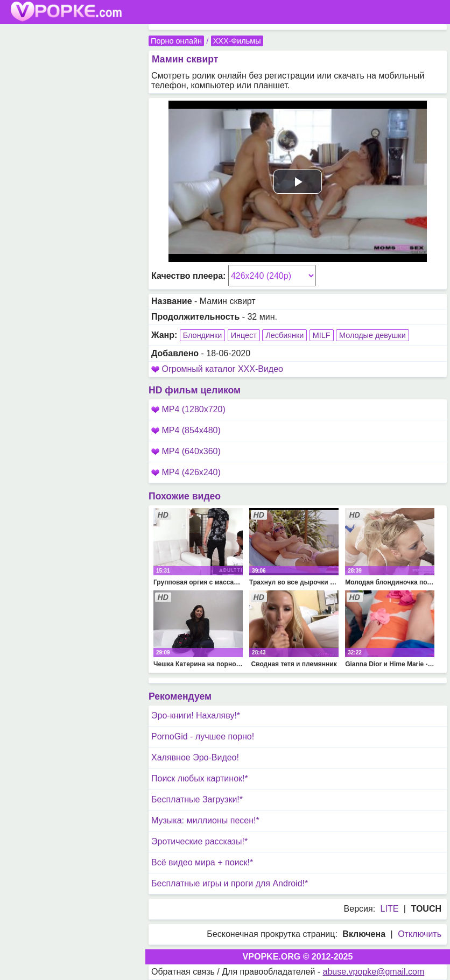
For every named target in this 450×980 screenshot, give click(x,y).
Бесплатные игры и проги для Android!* (230, 883)
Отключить (420, 934)
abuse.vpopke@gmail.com (374, 972)
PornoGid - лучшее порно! (203, 736)
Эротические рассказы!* (199, 841)
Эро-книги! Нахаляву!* (196, 715)
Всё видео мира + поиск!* (202, 862)
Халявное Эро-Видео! (195, 757)
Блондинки (203, 335)
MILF (322, 335)
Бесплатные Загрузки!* (197, 799)
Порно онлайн (176, 41)
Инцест (244, 335)
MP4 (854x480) (186, 430)
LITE (390, 909)
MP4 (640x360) (186, 451)
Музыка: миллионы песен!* (205, 820)
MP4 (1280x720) (188, 409)
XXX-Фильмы (237, 41)
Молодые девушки (372, 335)
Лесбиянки (284, 335)
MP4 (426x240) (186, 472)
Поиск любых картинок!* (200, 778)
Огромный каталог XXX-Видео (222, 369)
